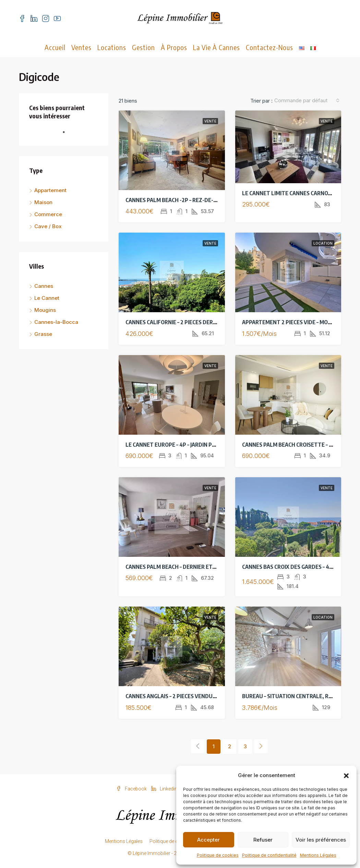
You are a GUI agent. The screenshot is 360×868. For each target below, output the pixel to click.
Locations (112, 47)
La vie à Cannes (217, 47)
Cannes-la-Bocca (56, 322)
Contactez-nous (269, 47)
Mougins (45, 310)
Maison (43, 202)
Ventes (81, 47)
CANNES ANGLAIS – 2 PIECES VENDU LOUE (176, 696)
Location (323, 243)
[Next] (261, 746)
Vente (210, 121)
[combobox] (307, 101)
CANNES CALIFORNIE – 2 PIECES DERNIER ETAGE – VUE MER (197, 322)
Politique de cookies (218, 855)
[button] (346, 775)
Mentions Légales (318, 855)
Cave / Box (48, 226)
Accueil (55, 47)
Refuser (263, 840)
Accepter (208, 840)
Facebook (132, 789)
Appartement (50, 190)
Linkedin (165, 789)
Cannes (44, 286)
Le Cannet (47, 298)
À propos (174, 47)
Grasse (43, 334)
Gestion (143, 47)
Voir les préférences (321, 840)
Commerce (48, 214)
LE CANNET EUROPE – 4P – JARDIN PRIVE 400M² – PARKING (196, 445)
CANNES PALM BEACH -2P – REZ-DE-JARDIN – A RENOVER (194, 200)
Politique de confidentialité (269, 855)
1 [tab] (67, 135)
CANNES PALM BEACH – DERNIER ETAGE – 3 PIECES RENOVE (197, 567)
